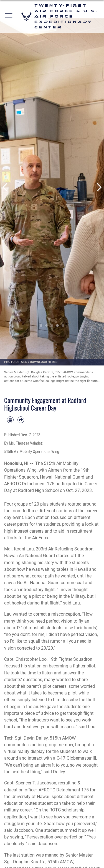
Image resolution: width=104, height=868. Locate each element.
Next (99, 187)
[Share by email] (21, 420)
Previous (5, 187)
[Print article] (10, 420)
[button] (9, 16)
